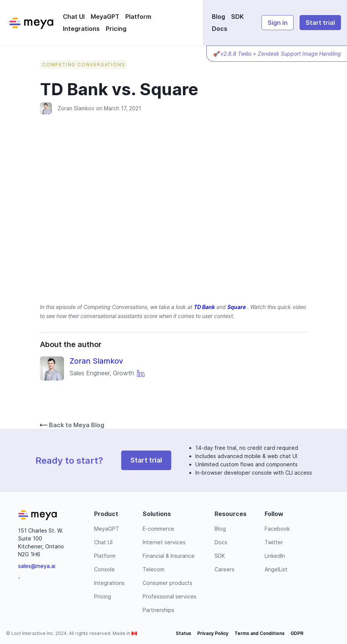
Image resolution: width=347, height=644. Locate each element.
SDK (237, 17)
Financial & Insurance (169, 556)
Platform (138, 17)
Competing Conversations (84, 65)
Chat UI (74, 17)
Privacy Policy (213, 633)
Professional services (170, 596)
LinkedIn (275, 556)
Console (104, 569)
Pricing (116, 29)
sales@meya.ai (37, 566)
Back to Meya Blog (72, 425)
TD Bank (204, 307)
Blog (218, 17)
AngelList (276, 569)
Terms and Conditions (259, 633)
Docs (220, 29)
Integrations (81, 29)
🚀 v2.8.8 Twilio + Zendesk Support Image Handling (277, 54)
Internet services (164, 542)
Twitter (274, 542)
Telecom (154, 569)
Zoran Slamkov (76, 108)
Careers (224, 569)
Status (183, 633)
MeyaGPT (105, 17)
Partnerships (158, 610)
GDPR (297, 633)
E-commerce (158, 529)
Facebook (277, 529)
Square (237, 307)
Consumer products (167, 583)
